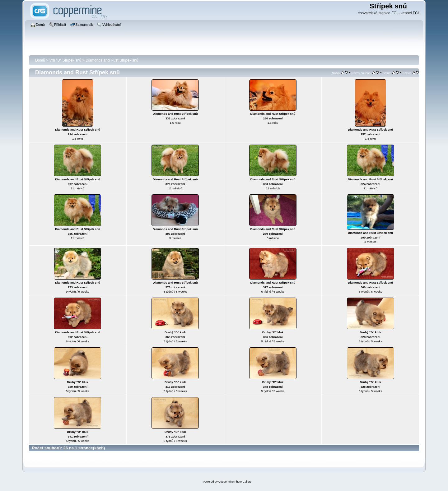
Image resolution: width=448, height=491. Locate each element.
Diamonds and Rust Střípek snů (112, 60)
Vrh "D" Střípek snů (65, 60)
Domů (40, 60)
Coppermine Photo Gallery (235, 482)
